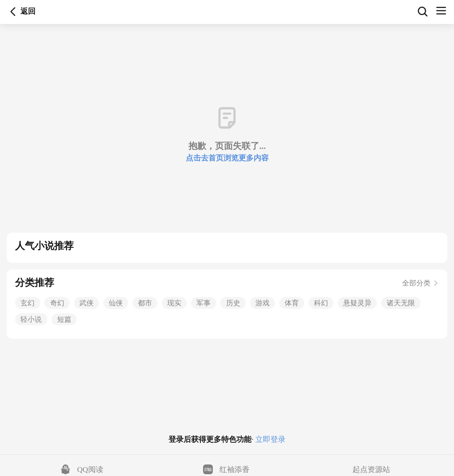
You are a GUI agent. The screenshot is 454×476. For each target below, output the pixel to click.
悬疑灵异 (357, 303)
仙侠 (116, 303)
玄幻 (27, 303)
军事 (204, 303)
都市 (145, 303)
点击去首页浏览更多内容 (227, 158)
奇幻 (57, 303)
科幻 (321, 303)
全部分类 (421, 283)
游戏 (262, 303)
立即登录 (270, 439)
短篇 (64, 319)
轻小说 (31, 319)
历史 (233, 303)
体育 (292, 303)
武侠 (86, 303)
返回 (13, 12)
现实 (174, 303)
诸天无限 (401, 303)
